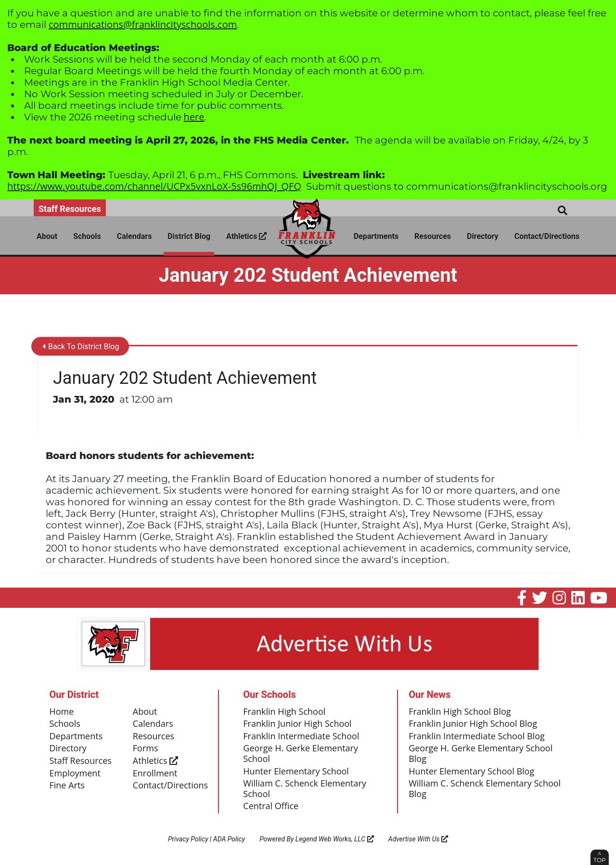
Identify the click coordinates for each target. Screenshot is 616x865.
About (47, 236)
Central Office (271, 806)
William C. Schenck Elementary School (305, 789)
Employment (75, 773)
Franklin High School (284, 712)
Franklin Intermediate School (301, 736)
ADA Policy (229, 839)
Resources (433, 236)
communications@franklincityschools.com (143, 24)
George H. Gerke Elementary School (301, 754)
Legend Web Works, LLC (335, 839)
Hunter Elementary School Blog (471, 772)
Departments (376, 236)
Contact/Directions (547, 236)
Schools (87, 236)
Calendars (135, 236)
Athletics (246, 236)
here (194, 117)
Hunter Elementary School (296, 772)
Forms (146, 748)
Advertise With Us (418, 839)
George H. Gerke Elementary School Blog (481, 754)
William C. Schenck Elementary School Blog (485, 789)
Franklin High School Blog (460, 712)
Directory (483, 236)
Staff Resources (70, 209)
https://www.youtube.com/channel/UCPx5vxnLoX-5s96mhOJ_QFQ (154, 186)
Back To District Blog (81, 347)
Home (62, 712)
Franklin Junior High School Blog (473, 724)
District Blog (189, 236)
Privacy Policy (188, 839)
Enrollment (155, 773)
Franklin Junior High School (297, 724)
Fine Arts (67, 786)
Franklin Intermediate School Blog (477, 736)
